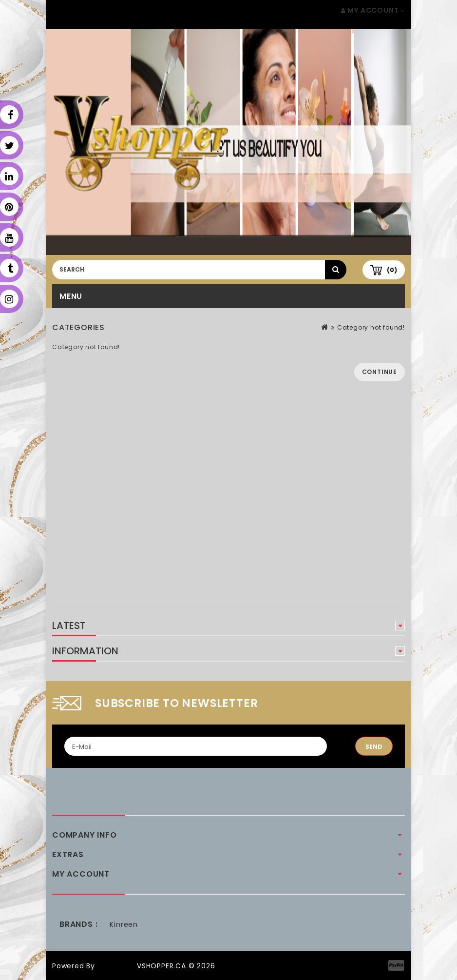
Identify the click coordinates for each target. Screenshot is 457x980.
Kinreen (124, 924)
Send (374, 747)
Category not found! (371, 327)
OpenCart (116, 966)
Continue (380, 372)
